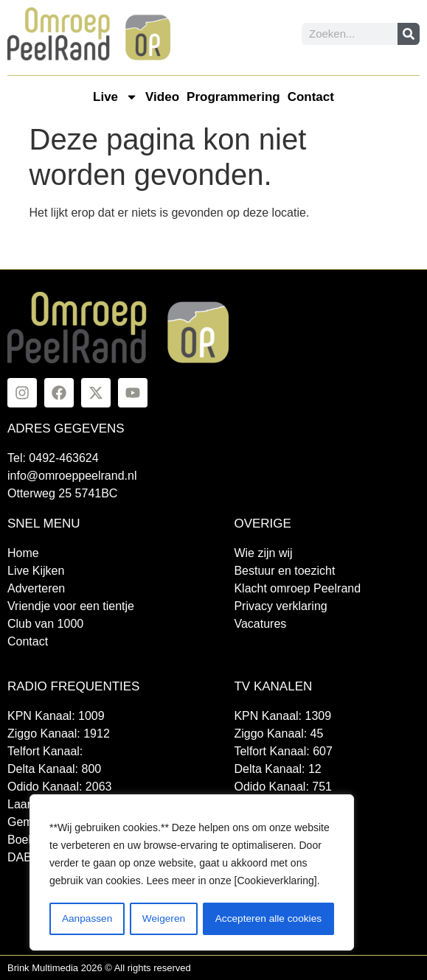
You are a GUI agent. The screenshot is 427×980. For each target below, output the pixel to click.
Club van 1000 (45, 624)
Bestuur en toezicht (284, 571)
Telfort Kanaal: (45, 751)
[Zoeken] (409, 34)
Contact (311, 97)
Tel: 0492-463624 (53, 458)
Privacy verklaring (280, 606)
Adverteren (36, 588)
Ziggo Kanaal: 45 (278, 734)
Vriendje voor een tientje (71, 606)
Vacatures (260, 624)
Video (162, 97)
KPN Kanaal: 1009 (56, 716)
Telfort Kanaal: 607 (283, 751)
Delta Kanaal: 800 (54, 769)
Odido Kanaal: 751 (283, 787)
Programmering (233, 97)
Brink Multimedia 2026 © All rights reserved (99, 968)
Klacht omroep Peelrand (297, 588)
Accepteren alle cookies (268, 919)
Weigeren (163, 919)
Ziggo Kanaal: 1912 (59, 734)
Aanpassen (86, 919)
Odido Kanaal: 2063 (59, 787)
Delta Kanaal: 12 (277, 769)
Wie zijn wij (263, 553)
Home (23, 553)
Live (115, 97)
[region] (192, 873)
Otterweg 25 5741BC (62, 493)
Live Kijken (36, 571)
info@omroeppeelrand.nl (72, 476)
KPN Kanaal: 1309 (282, 716)
